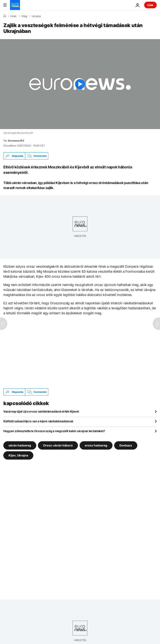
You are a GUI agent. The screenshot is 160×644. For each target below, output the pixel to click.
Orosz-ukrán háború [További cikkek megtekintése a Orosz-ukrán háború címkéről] (58, 445)
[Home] (5, 16)
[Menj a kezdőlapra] (15, 5)
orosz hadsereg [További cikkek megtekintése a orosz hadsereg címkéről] (96, 445)
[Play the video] (80, 84)
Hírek (14, 16)
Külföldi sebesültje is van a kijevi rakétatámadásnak (38, 421)
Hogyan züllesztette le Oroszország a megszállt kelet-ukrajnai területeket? (54, 431)
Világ (24, 16)
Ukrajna (36, 16)
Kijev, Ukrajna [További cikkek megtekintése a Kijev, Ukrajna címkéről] (18, 455)
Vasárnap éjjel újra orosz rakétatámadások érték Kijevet (41, 411)
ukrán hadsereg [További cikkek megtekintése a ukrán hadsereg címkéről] (20, 445)
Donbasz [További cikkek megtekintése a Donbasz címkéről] (126, 445)
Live (150, 5)
